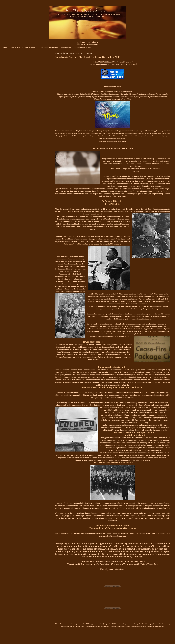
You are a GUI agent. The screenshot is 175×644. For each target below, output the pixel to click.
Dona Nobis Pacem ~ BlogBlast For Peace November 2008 (87, 57)
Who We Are (66, 47)
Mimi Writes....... (87, 10)
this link (69, 136)
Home (5, 47)
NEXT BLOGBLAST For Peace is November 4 (116, 62)
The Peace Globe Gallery (113, 86)
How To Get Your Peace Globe (23, 47)
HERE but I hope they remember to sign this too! (128, 624)
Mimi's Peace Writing (83, 47)
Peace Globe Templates (48, 47)
